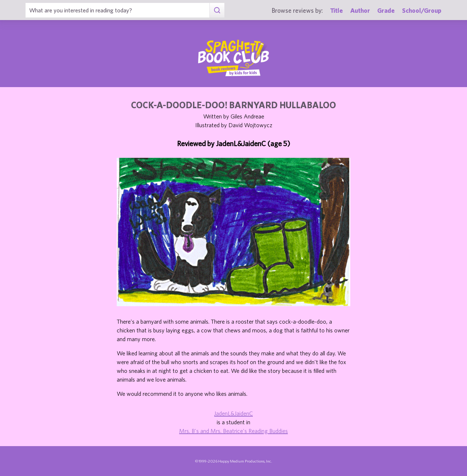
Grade (386, 10)
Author (360, 10)
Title (337, 10)
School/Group (422, 10)
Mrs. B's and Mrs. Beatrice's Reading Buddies (233, 431)
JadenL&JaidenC (233, 413)
